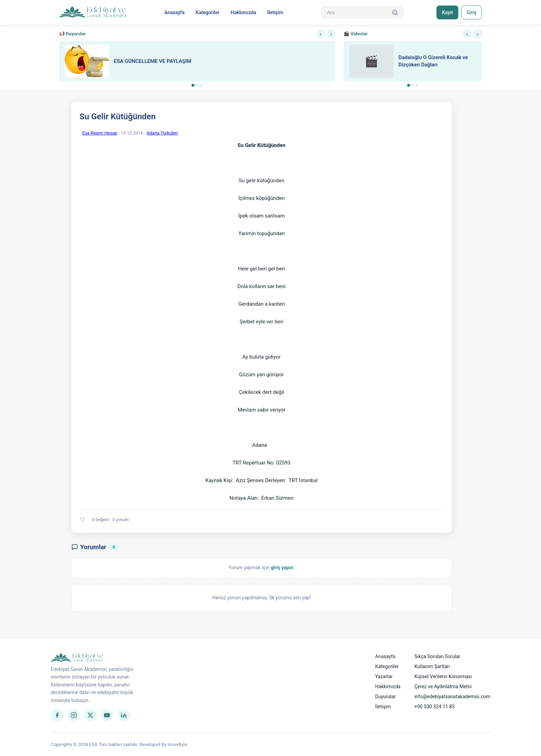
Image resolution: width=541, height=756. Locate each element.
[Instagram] (74, 715)
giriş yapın (282, 568)
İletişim (275, 12)
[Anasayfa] (93, 12)
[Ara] (394, 12)
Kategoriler (207, 12)
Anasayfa (174, 12)
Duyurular (385, 697)
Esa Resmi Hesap (100, 133)
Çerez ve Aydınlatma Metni (443, 686)
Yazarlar (384, 676)
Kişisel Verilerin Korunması (443, 676)
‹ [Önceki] (321, 34)
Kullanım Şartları (432, 666)
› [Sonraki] (331, 34)
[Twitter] (90, 715)
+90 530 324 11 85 (434, 707)
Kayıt (446, 12)
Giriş (471, 12)
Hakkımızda (243, 12)
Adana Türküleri (162, 133)
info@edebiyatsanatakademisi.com (452, 697)
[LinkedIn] (124, 715)
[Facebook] (57, 715)
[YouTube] (107, 715)
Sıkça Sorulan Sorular (437, 656)
